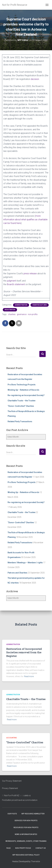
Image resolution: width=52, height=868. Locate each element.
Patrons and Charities (17, 573)
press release (30, 273)
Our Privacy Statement (12, 781)
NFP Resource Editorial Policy (26, 855)
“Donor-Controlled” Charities (21, 406)
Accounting (12, 738)
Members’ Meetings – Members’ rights (25, 563)
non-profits (33, 314)
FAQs (9, 848)
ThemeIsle (35, 861)
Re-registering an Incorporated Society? (26, 395)
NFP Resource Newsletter (33, 814)
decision (35, 79)
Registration (10, 310)
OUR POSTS (12, 814)
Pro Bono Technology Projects (22, 385)
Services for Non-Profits (26, 821)
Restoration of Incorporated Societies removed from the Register (24, 652)
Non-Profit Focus (23, 848)
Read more (29, 676)
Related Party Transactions (20, 421)
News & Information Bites (26, 834)
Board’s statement (16, 284)
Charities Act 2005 (40, 305)
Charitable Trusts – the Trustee (21, 401)
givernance (22, 314)
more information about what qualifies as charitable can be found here (25, 220)
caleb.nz (27, 796)
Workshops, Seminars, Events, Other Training (26, 841)
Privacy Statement (10, 788)
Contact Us (41, 848)
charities (12, 314)
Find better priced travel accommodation (20, 800)
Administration (21, 305)
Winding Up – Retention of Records (23, 390)
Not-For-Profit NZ (12, 796)
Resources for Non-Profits (26, 828)
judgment (11, 281)
